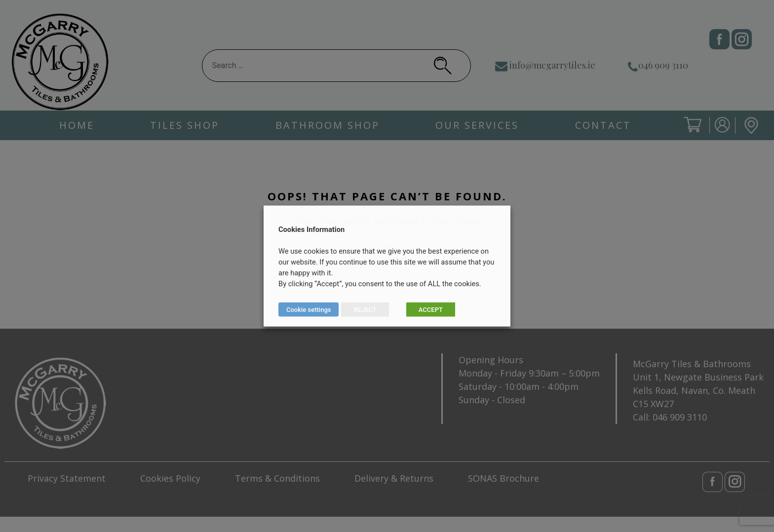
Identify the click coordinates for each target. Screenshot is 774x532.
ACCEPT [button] (431, 310)
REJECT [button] (365, 310)
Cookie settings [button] (309, 310)
